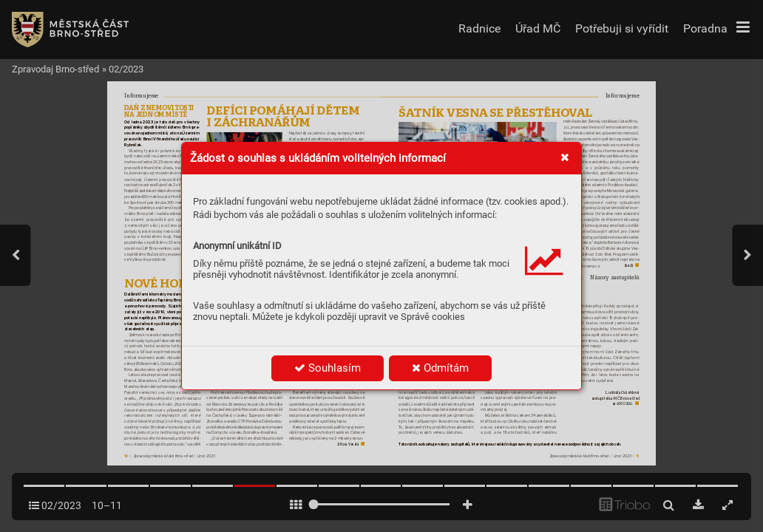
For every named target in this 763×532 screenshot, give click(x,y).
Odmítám (440, 368)
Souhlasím (328, 368)
